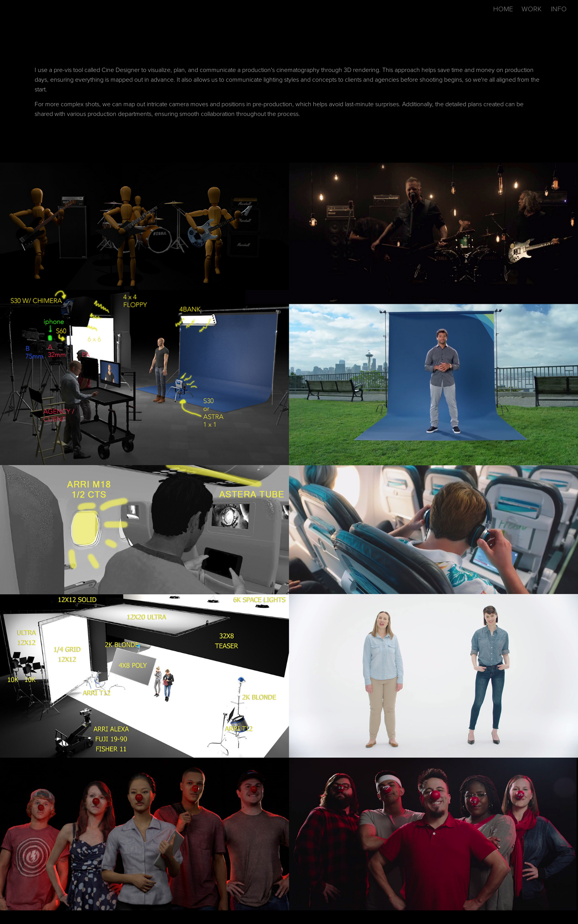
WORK (532, 9)
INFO (559, 9)
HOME (503, 9)
